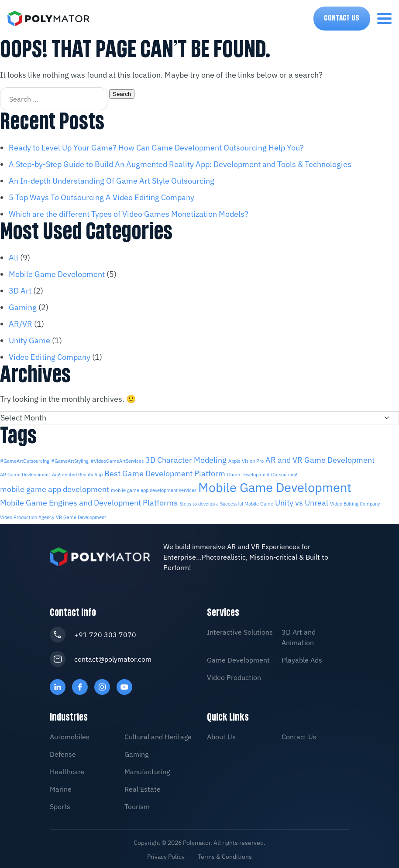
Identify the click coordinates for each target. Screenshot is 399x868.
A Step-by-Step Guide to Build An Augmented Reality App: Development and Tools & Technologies (180, 164)
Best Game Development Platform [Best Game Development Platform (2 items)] (165, 473)
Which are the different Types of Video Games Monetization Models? (129, 214)
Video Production (234, 675)
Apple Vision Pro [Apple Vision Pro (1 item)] (246, 461)
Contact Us (342, 18)
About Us (221, 735)
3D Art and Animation (299, 635)
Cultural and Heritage (158, 735)
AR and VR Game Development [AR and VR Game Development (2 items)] (320, 460)
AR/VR (21, 324)
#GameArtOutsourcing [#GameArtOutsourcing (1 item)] (25, 461)
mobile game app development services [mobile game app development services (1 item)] (154, 489)
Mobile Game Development (57, 274)
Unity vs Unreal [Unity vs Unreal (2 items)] (302, 501)
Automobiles (70, 735)
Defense (63, 752)
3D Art (20, 291)
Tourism (137, 804)
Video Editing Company (50, 357)
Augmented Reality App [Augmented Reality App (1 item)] (77, 474)
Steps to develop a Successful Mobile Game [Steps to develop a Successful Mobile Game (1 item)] (226, 502)
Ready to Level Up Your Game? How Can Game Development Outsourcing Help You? (156, 148)
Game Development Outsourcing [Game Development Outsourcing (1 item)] (262, 474)
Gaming (23, 307)
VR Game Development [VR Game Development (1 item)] (81, 516)
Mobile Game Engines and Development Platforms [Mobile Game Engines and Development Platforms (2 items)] (89, 501)
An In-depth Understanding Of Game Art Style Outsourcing (112, 181)
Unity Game (29, 340)
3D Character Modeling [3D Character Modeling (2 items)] (186, 460)
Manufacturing (147, 769)
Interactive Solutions (240, 630)
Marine (61, 787)
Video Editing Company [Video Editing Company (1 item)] (355, 502)
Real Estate (143, 787)
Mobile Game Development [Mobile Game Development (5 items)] (275, 486)
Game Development (238, 658)
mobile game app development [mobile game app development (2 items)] (55, 488)
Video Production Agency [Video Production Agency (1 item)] (27, 516)
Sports (60, 804)
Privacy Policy (166, 854)
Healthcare (67, 769)
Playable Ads (302, 658)
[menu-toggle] (384, 19)
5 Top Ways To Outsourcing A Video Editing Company (101, 197)
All (14, 258)
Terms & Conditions (225, 854)
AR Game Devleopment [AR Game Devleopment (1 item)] (25, 474)
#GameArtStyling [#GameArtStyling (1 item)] (70, 461)
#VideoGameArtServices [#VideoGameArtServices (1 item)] (117, 461)
